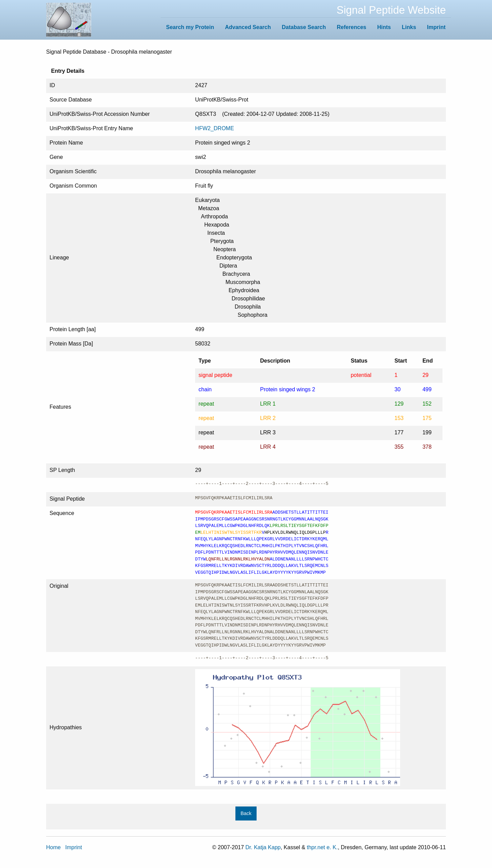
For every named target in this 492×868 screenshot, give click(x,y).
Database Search (304, 27)
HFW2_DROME (215, 128)
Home (53, 847)
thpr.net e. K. (322, 847)
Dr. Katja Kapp (263, 847)
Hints (384, 27)
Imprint (436, 27)
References (352, 27)
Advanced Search (248, 27)
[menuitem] (190, 27)
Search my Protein (190, 27)
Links (409, 27)
